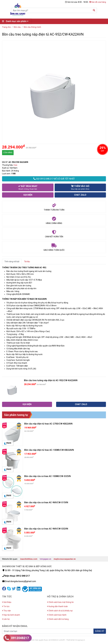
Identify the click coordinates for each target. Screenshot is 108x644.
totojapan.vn (45, 559)
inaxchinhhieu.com (29, 559)
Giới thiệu (7, 602)
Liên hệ (6, 619)
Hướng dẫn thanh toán (57, 606)
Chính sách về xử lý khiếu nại (60, 611)
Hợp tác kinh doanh (11, 615)
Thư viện (6, 611)
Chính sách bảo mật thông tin (60, 602)
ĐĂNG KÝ (100, 631)
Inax (16, 165)
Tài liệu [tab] (27, 262)
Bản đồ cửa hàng (98, 2)
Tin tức (6, 606)
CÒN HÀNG (8, 153)
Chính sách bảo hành (57, 615)
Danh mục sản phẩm (16, 21)
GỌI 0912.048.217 (54, 179)
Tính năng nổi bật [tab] (12, 262)
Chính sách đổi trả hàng (58, 619)
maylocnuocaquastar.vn (65, 559)
